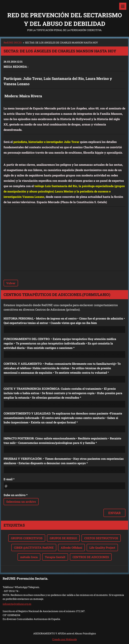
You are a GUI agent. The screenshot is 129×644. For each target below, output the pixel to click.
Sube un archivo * (16, 495)
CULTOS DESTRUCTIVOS (101, 538)
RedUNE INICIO (13, 42)
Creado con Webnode (64, 639)
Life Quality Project (102, 548)
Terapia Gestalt (55, 557)
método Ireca (29, 557)
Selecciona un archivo (21, 502)
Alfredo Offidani (71, 548)
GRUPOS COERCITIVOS (27, 538)
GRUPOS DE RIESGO (63, 538)
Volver (11, 283)
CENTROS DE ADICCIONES (91, 557)
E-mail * (9, 479)
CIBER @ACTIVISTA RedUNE (34, 548)
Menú (123, 6)
